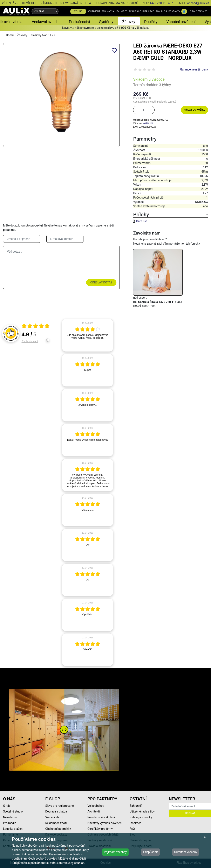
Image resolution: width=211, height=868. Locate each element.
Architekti (94, 811)
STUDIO (78, 11)
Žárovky (22, 35)
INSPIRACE (148, 11)
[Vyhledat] (56, 11)
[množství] (143, 110)
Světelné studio (13, 811)
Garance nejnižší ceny (194, 69)
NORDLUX (148, 123)
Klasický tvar (39, 35)
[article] (88, 335)
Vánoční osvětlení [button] (181, 22)
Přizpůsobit (151, 852)
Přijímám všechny (115, 852)
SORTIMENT (94, 11)
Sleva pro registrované (60, 806)
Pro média (10, 823)
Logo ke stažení (13, 829)
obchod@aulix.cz (198, 3)
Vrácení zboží (54, 817)
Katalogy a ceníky (141, 817)
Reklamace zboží (56, 823)
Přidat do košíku (194, 110)
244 (30, 341)
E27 (53, 35)
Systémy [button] (106, 22)
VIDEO (124, 11)
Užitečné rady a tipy (142, 811)
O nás (7, 806)
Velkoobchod (96, 806)
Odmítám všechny (186, 852)
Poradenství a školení (101, 817)
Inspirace (135, 823)
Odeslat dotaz (101, 282)
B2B (104, 11)
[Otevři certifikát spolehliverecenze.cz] (36, 326)
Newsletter (10, 817)
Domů (10, 35)
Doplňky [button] (151, 22)
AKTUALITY (113, 11)
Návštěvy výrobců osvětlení (105, 823)
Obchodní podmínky (58, 829)
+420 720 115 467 (161, 3)
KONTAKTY (174, 11)
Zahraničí (136, 806)
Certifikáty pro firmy (100, 829)
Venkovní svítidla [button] (46, 22)
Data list (141, 221)
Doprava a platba (56, 811)
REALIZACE (135, 11)
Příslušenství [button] (79, 22)
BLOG (164, 11)
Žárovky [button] (129, 22)
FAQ (158, 11)
